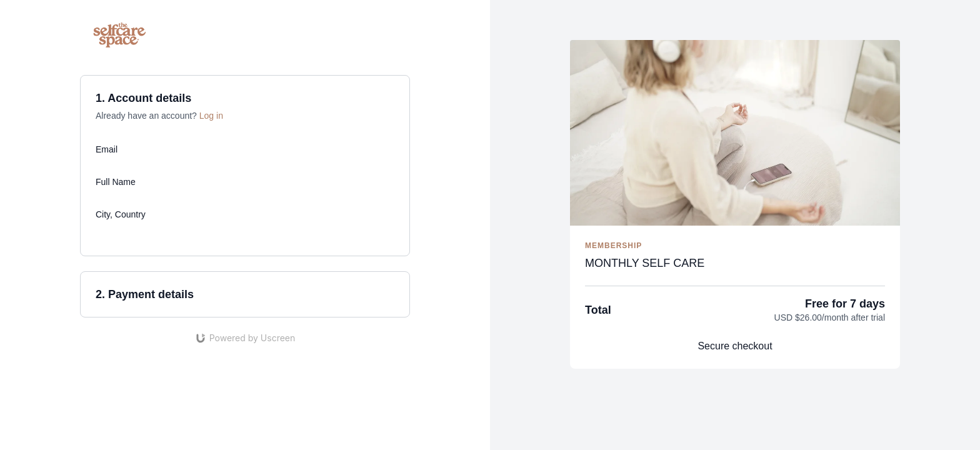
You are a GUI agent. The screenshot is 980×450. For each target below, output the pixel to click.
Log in (211, 116)
